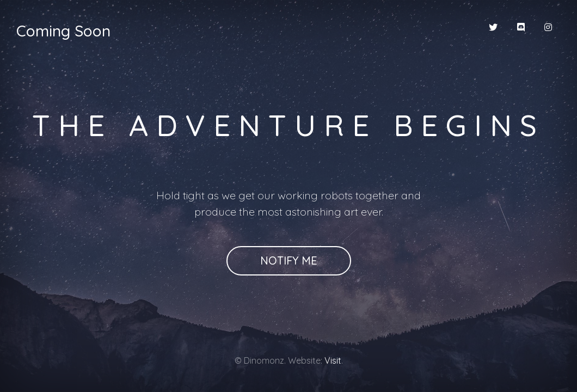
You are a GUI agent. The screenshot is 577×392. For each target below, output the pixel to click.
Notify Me (289, 261)
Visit (333, 360)
